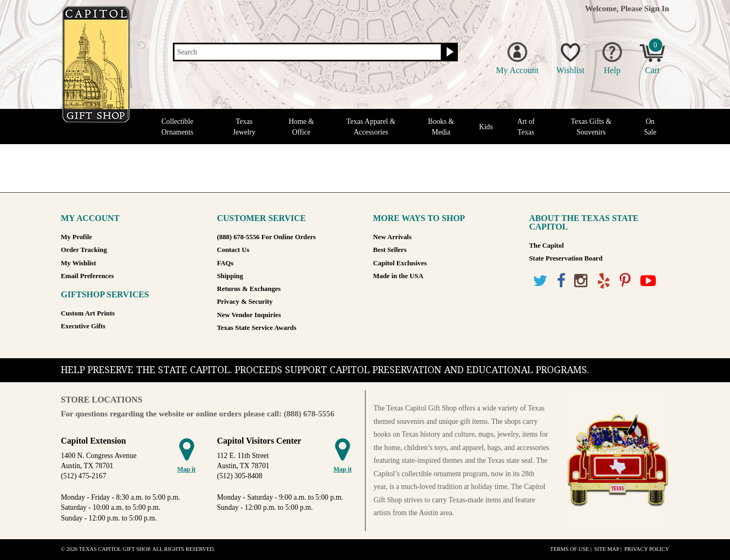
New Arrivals (392, 237)
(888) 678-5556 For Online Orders (267, 237)
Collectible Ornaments (178, 127)
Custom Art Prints (88, 313)
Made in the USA (398, 276)
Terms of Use (570, 549)
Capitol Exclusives (400, 263)
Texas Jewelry (244, 127)
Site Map (606, 549)
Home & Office (301, 127)
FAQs (225, 263)
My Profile (76, 237)
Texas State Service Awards (257, 328)
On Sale (650, 127)
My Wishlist (78, 263)
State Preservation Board (566, 258)
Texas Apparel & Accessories (371, 127)
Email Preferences (87, 276)
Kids (486, 127)
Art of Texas (526, 127)
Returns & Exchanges (249, 289)
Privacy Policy (647, 549)
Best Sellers (390, 250)
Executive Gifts (83, 326)
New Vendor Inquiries (249, 315)
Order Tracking (84, 250)
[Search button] (449, 52)
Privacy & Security (245, 302)
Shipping (230, 276)
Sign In (657, 8)
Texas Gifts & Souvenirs (591, 127)
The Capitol (547, 246)
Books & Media (441, 127)
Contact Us (233, 250)
